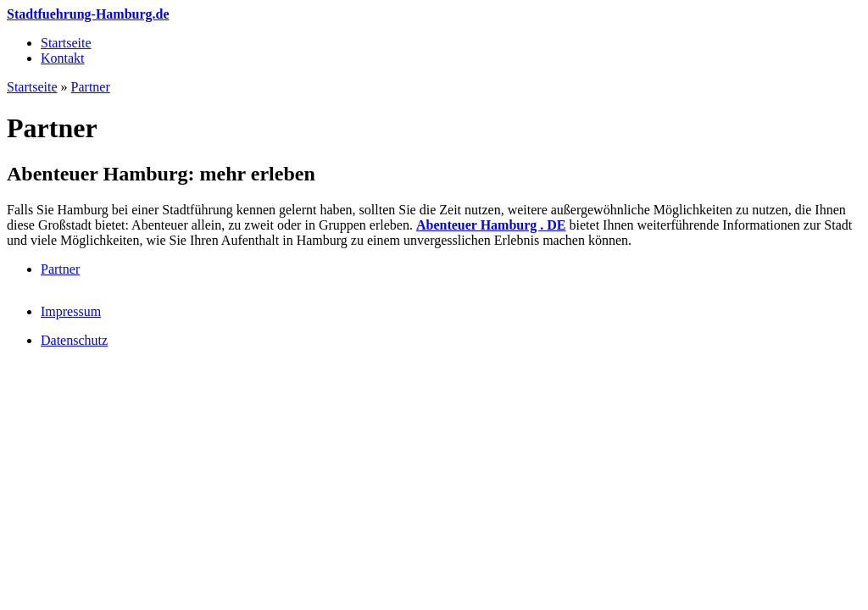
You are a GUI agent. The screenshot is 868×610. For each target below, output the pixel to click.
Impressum (71, 311)
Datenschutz (74, 340)
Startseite (66, 43)
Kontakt (63, 58)
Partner (91, 87)
